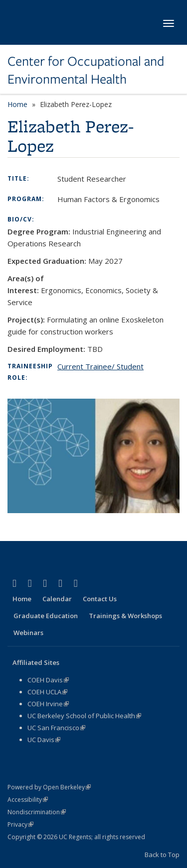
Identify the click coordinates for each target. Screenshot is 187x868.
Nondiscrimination (37, 812)
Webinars (28, 633)
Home (17, 104)
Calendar (57, 599)
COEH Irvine (48, 704)
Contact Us (100, 599)
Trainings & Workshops (125, 616)
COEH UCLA (47, 692)
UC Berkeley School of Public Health (84, 716)
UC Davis (44, 740)
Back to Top (162, 855)
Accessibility (28, 800)
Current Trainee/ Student (100, 366)
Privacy (20, 824)
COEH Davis (48, 680)
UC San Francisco (56, 728)
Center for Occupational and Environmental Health (86, 70)
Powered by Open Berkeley (49, 787)
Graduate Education (46, 616)
